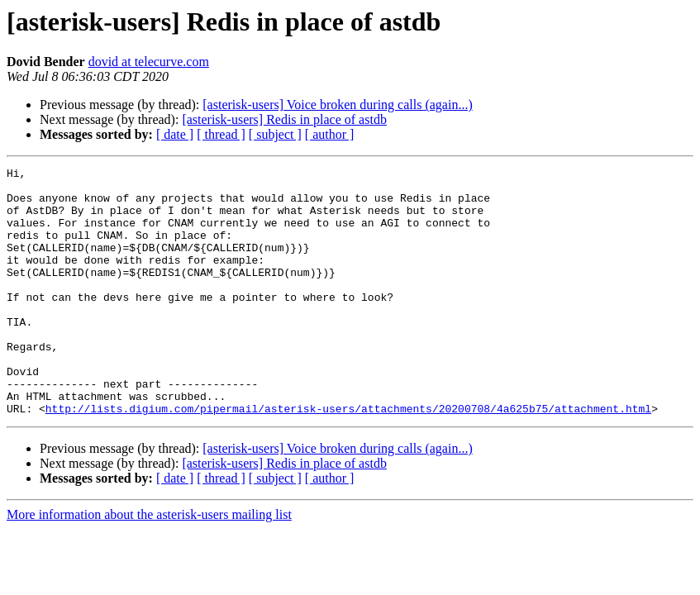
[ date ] (175, 134)
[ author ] (330, 134)
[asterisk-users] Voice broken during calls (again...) (337, 105)
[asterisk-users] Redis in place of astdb (284, 119)
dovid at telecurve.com (149, 62)
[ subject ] (275, 134)
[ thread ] (221, 134)
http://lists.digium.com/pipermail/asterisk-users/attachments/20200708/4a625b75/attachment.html (348, 458)
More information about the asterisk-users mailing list (149, 564)
